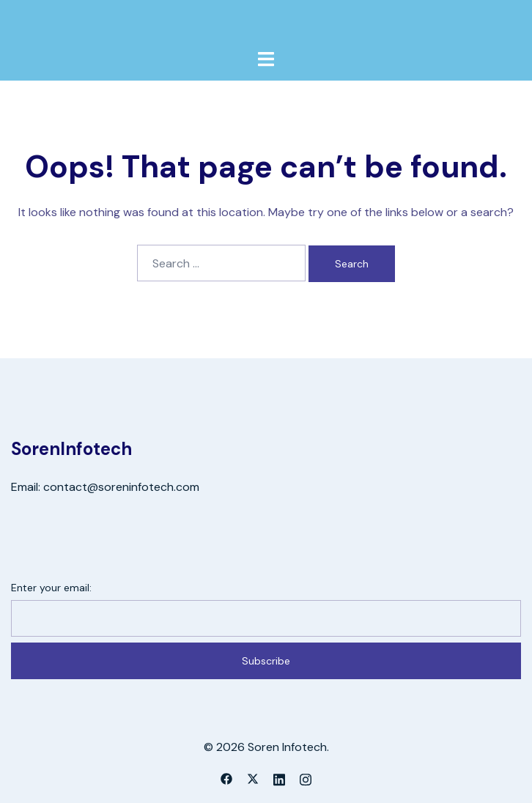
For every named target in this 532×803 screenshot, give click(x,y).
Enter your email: (51, 588)
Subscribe (266, 661)
